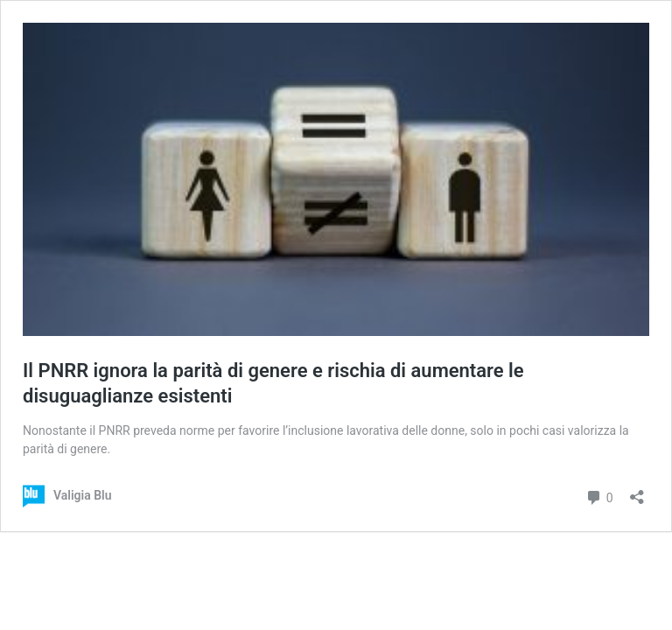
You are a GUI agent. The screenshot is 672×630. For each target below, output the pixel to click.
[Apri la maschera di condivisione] (637, 491)
